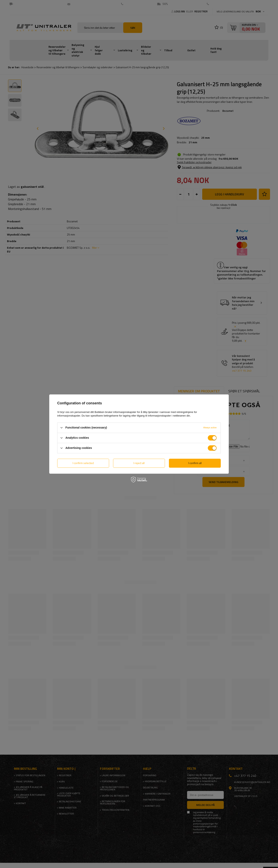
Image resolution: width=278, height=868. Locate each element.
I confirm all (195, 463)
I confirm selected (83, 463)
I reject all (139, 463)
